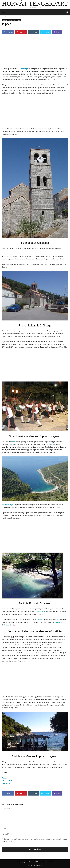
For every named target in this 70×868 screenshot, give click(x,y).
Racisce (40, 620)
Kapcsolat (50, 862)
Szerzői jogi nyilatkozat (23, 862)
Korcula (57, 85)
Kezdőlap (5, 17)
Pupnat (19, 20)
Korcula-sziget (12, 20)
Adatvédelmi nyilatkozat (39, 862)
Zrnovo (58, 622)
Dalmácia (12, 17)
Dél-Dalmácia (7, 783)
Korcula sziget (24, 69)
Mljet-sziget (41, 611)
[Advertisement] (35, 51)
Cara (14, 442)
